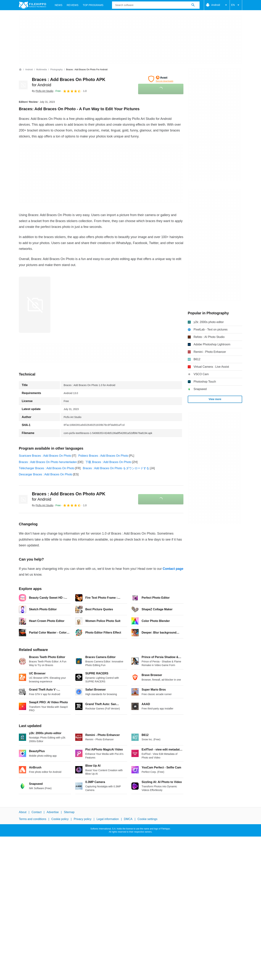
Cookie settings (147, 819)
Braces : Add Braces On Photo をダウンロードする (116, 468)
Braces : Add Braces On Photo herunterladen (48, 462)
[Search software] (193, 5)
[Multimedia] (42, 70)
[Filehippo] (32, 5)
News (59, 5)
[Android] (29, 70)
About (23, 812)
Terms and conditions (33, 819)
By (43, 91)
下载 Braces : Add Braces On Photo (108, 462)
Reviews (73, 5)
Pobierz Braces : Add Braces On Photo (103, 456)
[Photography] (56, 70)
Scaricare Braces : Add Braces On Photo (45, 456)
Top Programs (93, 5)
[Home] (20, 70)
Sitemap (69, 812)
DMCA (128, 819)
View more (215, 399)
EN (236, 5)
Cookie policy (60, 819)
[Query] (156, 5)
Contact (37, 812)
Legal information (108, 819)
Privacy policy (83, 819)
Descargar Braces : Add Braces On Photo (46, 474)
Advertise (53, 812)
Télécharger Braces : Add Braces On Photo (47, 468)
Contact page (173, 569)
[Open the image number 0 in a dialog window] (35, 305)
